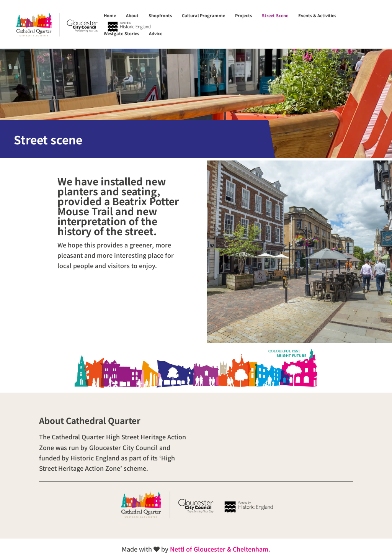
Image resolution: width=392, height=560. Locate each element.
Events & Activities (317, 16)
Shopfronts (160, 16)
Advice (156, 34)
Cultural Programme (203, 16)
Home (110, 16)
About (132, 16)
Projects (243, 16)
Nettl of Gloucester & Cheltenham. (220, 549)
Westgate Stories (121, 34)
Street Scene (275, 16)
